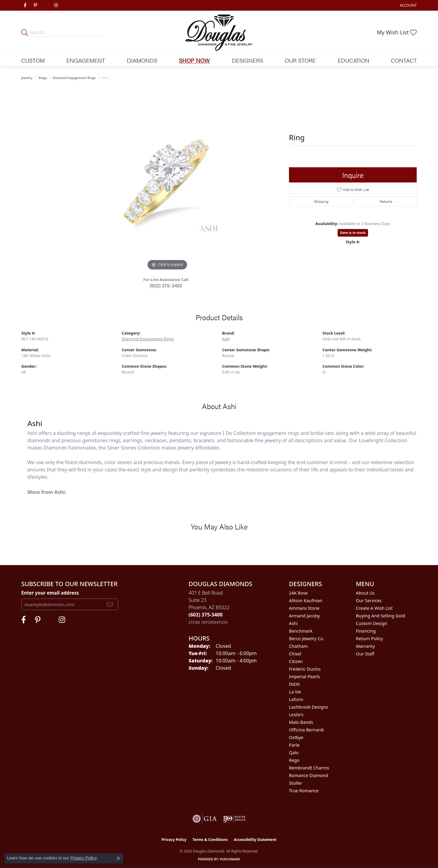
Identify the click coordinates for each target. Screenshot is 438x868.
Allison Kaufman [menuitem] (306, 601)
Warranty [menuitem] (365, 646)
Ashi (226, 339)
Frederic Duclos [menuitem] (305, 669)
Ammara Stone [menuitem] (304, 608)
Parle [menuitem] (294, 745)
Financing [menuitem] (366, 631)
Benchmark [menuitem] (301, 631)
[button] (408, 5)
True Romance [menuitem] (304, 791)
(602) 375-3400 (166, 285)
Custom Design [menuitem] (372, 623)
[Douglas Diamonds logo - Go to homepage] (219, 32)
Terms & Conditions (210, 840)
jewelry (27, 78)
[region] (167, 181)
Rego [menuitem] (294, 760)
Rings (43, 78)
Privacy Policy (174, 840)
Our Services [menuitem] (369, 601)
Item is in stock (353, 233)
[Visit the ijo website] (234, 819)
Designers (247, 60)
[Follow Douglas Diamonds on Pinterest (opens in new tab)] (35, 5)
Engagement (86, 60)
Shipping (321, 201)
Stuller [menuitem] (295, 783)
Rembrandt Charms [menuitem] (309, 768)
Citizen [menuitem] (296, 661)
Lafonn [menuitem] (296, 699)
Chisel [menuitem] (295, 654)
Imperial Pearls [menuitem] (304, 677)
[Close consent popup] (118, 858)
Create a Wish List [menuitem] (374, 608)
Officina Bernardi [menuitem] (306, 730)
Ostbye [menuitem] (296, 737)
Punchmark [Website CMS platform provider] (230, 859)
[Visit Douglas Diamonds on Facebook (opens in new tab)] (25, 5)
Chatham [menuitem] (298, 646)
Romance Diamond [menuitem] (309, 775)
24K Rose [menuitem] (298, 593)
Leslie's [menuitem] (296, 715)
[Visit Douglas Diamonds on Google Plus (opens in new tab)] (46, 5)
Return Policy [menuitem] (369, 639)
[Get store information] (208, 622)
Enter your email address (50, 593)
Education (353, 60)
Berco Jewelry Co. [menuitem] (307, 639)
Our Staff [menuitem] (365, 654)
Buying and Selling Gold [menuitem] (381, 616)
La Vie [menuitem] (295, 692)
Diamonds (142, 60)
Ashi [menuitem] (293, 623)
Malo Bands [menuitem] (301, 722)
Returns (386, 201)
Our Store (300, 60)
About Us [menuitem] (365, 593)
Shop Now (194, 60)
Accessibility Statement (255, 840)
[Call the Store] (206, 615)
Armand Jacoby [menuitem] (304, 616)
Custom (33, 60)
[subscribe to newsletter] (110, 604)
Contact (404, 60)
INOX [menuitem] (294, 684)
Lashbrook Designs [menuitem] (309, 707)
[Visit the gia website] (205, 819)
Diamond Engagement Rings (74, 78)
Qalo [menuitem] (294, 753)
